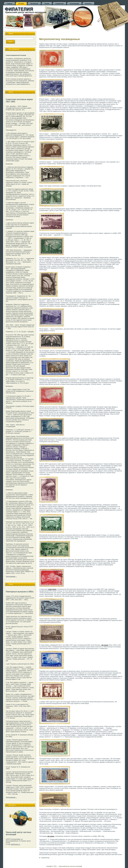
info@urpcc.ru (15, 844)
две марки (105, 645)
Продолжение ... (11, 576)
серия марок (52, 589)
